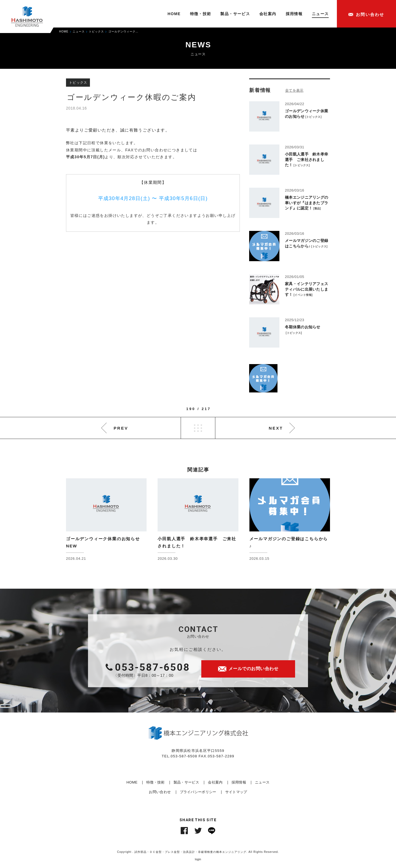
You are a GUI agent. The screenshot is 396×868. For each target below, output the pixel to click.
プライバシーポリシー (198, 792)
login (198, 859)
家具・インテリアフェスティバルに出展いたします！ (306, 289)
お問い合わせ (160, 792)
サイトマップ (236, 792)
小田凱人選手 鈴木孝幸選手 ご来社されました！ (306, 159)
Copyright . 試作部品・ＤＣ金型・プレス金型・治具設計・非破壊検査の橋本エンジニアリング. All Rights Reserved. (198, 852)
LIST (198, 428)
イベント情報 (303, 295)
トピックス (313, 117)
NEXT (276, 428)
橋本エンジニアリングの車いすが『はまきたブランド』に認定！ (306, 203)
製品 (317, 208)
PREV (121, 428)
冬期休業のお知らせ (303, 327)
